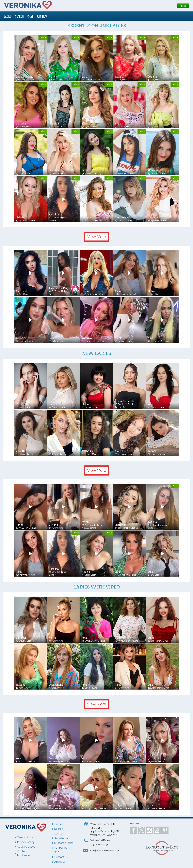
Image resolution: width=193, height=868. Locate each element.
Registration (62, 838)
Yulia (151, 572)
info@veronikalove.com (104, 850)
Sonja (52, 338)
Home (58, 824)
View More (97, 237)
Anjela (119, 338)
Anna (52, 451)
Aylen (85, 522)
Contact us (61, 857)
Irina (150, 805)
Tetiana (152, 522)
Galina (152, 124)
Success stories (64, 843)
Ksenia (119, 124)
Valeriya (87, 338)
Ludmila (153, 217)
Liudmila (120, 638)
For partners (62, 848)
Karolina (54, 215)
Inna (84, 638)
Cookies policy (26, 847)
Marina (53, 77)
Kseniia (53, 404)
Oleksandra (56, 685)
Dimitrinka (22, 805)
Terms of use (25, 837)
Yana (85, 77)
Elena (85, 404)
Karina (20, 525)
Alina (118, 291)
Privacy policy (26, 842)
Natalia (20, 217)
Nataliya (54, 124)
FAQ (57, 852)
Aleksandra (23, 291)
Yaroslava (55, 805)
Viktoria (53, 525)
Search (59, 829)
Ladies (58, 834)
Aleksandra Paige (60, 288)
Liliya (151, 756)
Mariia (52, 638)
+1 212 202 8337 (99, 845)
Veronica (21, 338)
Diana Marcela (25, 77)
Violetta (21, 451)
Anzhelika (88, 451)
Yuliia (151, 638)
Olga (85, 170)
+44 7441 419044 (100, 840)
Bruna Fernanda (124, 401)
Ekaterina (154, 170)
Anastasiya (121, 217)
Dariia (85, 291)
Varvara (86, 217)
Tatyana (21, 685)
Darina (53, 758)
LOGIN (183, 6)
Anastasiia (121, 170)
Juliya (118, 805)
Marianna (21, 404)
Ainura (20, 170)
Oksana (152, 77)
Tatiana (119, 77)
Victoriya (21, 638)
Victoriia (21, 124)
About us (60, 862)
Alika (151, 338)
